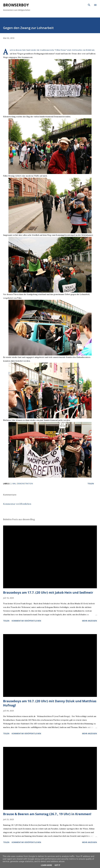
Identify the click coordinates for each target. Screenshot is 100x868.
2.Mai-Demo (61, 50)
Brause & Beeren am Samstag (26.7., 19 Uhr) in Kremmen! (47, 814)
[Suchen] (89, 5)
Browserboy (16, 5)
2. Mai (13, 484)
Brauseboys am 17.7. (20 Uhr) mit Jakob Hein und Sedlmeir (48, 592)
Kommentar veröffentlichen (17, 504)
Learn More (46, 865)
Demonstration (25, 484)
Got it (57, 865)
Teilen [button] (91, 484)
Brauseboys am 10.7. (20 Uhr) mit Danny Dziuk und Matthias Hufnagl (50, 703)
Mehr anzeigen (89, 621)
